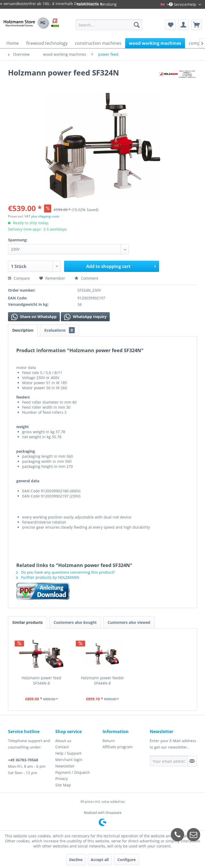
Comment (86, 278)
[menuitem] (109, 25)
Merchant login (69, 760)
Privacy (62, 779)
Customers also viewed (129, 622)
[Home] (13, 43)
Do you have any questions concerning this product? (66, 572)
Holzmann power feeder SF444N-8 (102, 680)
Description (23, 330)
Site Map (63, 785)
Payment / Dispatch (73, 772)
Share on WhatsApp (34, 317)
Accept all (100, 860)
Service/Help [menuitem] (183, 4)
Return (109, 741)
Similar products (27, 622)
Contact (62, 747)
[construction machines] (98, 43)
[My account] (183, 25)
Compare (19, 278)
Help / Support (68, 753)
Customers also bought (75, 622)
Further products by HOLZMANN (48, 577)
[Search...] (109, 25)
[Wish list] (170, 25)
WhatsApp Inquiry (85, 317)
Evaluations (60, 330)
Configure (127, 860)
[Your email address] (169, 761)
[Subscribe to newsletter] (192, 761)
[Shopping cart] (196, 25)
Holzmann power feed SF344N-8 (41, 680)
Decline (76, 860)
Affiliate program (118, 747)
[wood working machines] (155, 43)
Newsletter (65, 766)
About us (63, 741)
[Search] (137, 25)
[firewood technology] (47, 43)
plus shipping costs (45, 216)
